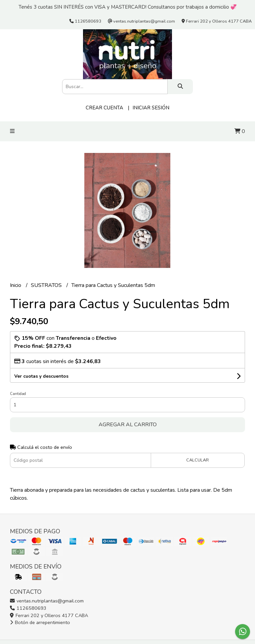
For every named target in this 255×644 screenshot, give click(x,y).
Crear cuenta (104, 108)
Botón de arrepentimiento (40, 622)
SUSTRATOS (47, 285)
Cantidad (18, 394)
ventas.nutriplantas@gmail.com (47, 601)
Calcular (198, 460)
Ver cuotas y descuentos (41, 376)
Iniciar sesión (151, 108)
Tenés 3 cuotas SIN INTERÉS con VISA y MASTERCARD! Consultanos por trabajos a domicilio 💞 (128, 7)
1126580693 (28, 608)
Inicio (16, 285)
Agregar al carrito (128, 425)
